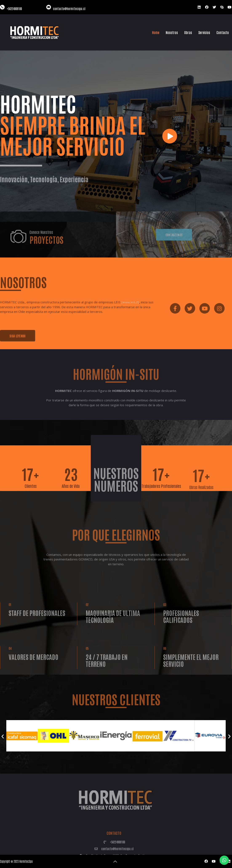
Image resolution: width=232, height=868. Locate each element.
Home (156, 32)
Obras (188, 32)
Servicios (204, 32)
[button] (3, 736)
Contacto (223, 32)
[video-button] (170, 136)
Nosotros (172, 32)
